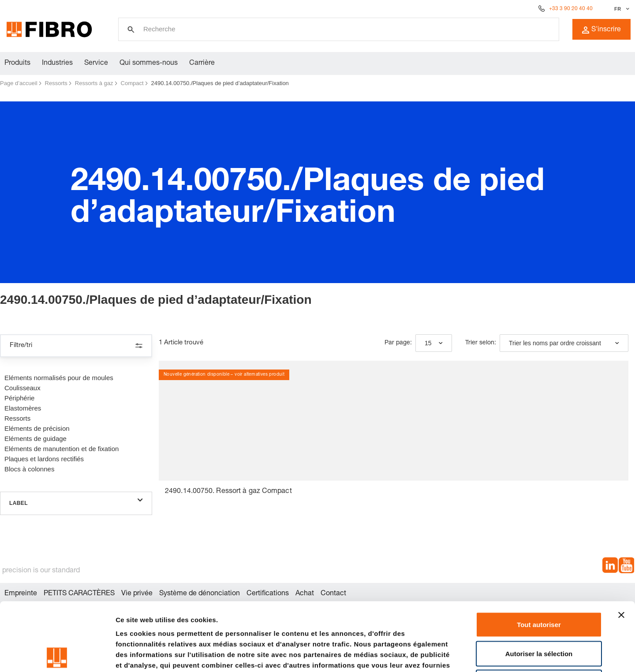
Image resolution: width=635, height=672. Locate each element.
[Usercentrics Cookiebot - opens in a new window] (57, 655)
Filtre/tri (76, 346)
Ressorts (56, 83)
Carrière (202, 63)
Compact (132, 83)
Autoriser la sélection (539, 585)
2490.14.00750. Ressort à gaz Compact (228, 492)
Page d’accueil (19, 83)
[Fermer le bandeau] (621, 547)
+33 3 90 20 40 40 (571, 9)
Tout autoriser (539, 556)
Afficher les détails (486, 655)
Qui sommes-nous (149, 63)
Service (96, 63)
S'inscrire (601, 30)
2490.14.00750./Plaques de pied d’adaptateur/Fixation (220, 83)
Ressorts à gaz (94, 83)
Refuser (539, 614)
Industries (57, 63)
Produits (17, 63)
